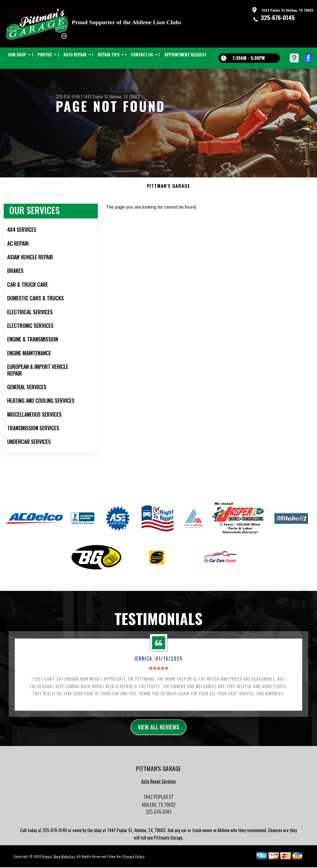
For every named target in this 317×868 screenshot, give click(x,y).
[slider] (158, 671)
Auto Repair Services (158, 785)
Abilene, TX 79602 (124, 96)
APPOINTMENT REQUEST (185, 55)
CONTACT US (142, 55)
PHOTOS (45, 55)
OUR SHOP (17, 55)
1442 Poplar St (96, 96)
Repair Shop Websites (58, 860)
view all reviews (159, 730)
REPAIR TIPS (109, 55)
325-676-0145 (278, 17)
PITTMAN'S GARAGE (169, 189)
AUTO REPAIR (75, 55)
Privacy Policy (133, 860)
